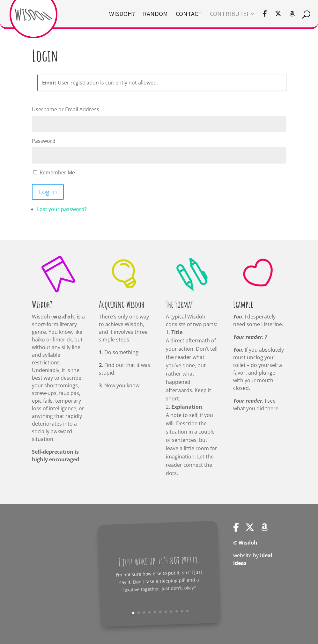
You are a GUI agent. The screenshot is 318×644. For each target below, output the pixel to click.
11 (182, 612)
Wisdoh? (122, 15)
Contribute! (229, 15)
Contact (189, 15)
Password (44, 141)
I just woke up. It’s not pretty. (159, 560)
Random (155, 15)
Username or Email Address (66, 109)
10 (178, 612)
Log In (48, 192)
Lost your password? (62, 209)
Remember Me (57, 172)
